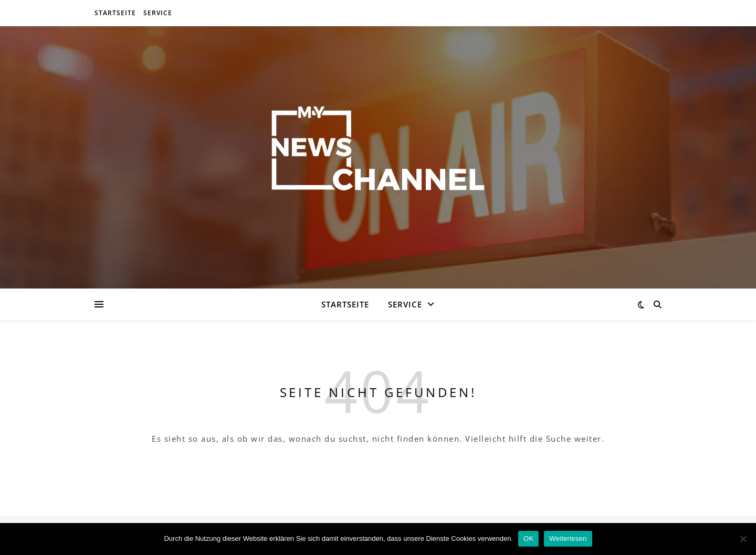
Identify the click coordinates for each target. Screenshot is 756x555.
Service (158, 13)
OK (528, 538)
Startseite (115, 13)
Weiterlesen (568, 538)
